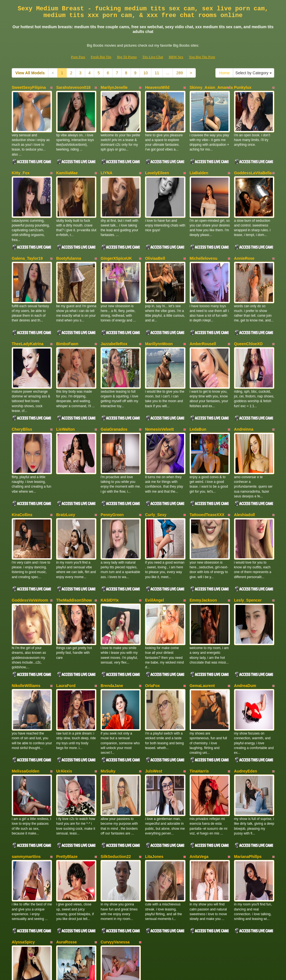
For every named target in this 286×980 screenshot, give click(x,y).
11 (157, 73)
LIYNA (106, 162)
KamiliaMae (67, 162)
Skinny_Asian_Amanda (211, 87)
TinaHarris (199, 683)
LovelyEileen (157, 162)
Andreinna (244, 385)
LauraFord (66, 609)
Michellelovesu (204, 236)
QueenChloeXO (248, 311)
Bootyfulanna (69, 236)
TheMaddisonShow (74, 534)
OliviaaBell (155, 236)
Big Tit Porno (127, 57)
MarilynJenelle (114, 87)
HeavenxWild (157, 87)
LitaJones (154, 757)
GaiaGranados (114, 385)
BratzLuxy (66, 459)
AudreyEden (246, 683)
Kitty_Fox (21, 162)
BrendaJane (112, 609)
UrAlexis (64, 683)
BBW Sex (176, 57)
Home (224, 73)
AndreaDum (245, 609)
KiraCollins (22, 459)
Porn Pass (78, 57)
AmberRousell (203, 311)
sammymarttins (26, 757)
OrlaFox (152, 609)
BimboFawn (67, 311)
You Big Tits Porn (202, 57)
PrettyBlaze (67, 757)
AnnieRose (244, 236)
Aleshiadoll (245, 459)
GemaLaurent (202, 609)
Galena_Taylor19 (27, 236)
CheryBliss (22, 385)
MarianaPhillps (248, 757)
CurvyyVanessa (115, 832)
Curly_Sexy (156, 459)
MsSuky (108, 683)
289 (179, 73)
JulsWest (153, 683)
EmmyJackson (203, 534)
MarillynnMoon (159, 311)
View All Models (30, 73)
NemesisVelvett (159, 385)
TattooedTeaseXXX (207, 459)
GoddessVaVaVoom (30, 534)
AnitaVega (199, 757)
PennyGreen (112, 459)
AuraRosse (66, 832)
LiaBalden (199, 162)
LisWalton (65, 385)
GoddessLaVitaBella (253, 162)
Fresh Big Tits (101, 57)
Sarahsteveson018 (73, 87)
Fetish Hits (164, 972)
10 (146, 73)
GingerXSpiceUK (116, 236)
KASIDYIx (110, 534)
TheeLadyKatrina (28, 311)
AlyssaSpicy (23, 832)
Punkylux (243, 87)
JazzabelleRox (114, 311)
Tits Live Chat (153, 57)
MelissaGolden (26, 683)
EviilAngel (154, 534)
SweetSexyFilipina (29, 87)
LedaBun (198, 385)
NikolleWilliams (26, 609)
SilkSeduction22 (116, 757)
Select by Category (254, 73)
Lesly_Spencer (248, 534)
